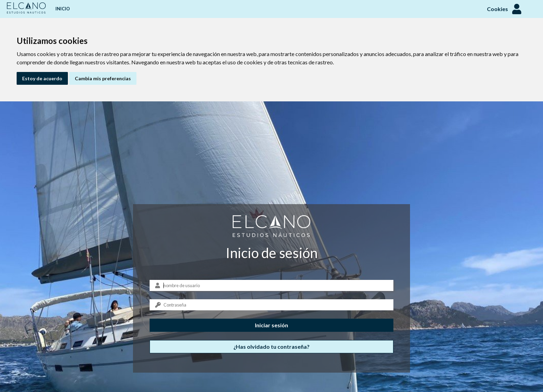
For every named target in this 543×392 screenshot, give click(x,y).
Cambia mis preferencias (103, 78)
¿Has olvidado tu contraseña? (271, 347)
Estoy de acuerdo (42, 78)
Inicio (63, 9)
